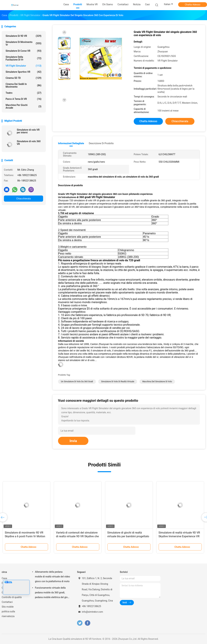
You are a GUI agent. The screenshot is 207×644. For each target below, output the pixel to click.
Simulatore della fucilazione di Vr (23, 58)
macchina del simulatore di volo (157, 382)
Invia (73, 441)
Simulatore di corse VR (23, 51)
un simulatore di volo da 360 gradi (77, 382)
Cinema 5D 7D (23, 78)
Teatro (23, 93)
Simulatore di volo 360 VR (29, 143)
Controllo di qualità (12, 597)
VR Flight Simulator (23, 66)
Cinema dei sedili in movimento (23, 85)
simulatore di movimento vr (23, 43)
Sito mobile (8, 607)
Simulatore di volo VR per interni (28, 131)
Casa (4, 578)
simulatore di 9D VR (23, 36)
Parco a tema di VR (23, 99)
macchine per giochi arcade (23, 106)
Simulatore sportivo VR (23, 72)
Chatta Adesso (193, 5)
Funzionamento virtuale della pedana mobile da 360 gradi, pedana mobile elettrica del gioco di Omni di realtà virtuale (53, 593)
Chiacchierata (23, 199)
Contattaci (7, 602)
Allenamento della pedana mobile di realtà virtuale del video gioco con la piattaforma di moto (53, 577)
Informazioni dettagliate (71, 143)
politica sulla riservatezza (8, 614)
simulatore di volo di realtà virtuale (118, 382)
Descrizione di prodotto (101, 143)
